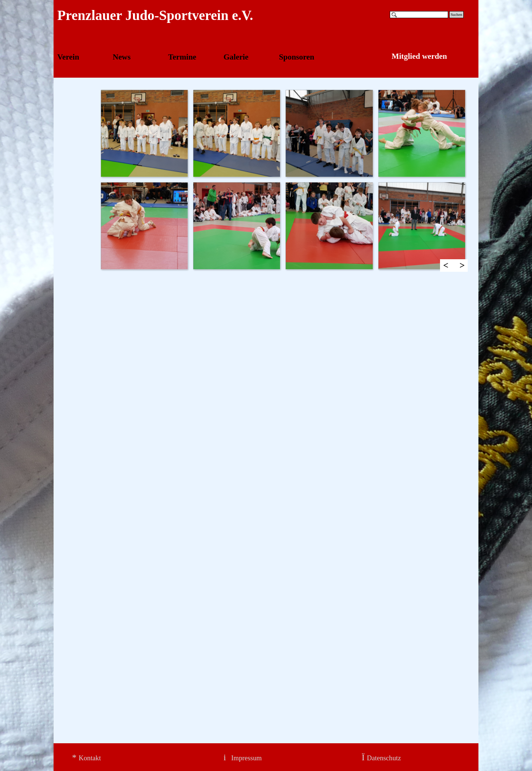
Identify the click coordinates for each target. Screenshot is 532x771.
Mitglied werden (419, 56)
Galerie (236, 57)
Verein (68, 57)
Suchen (456, 15)
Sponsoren (297, 57)
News (122, 57)
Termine (182, 57)
